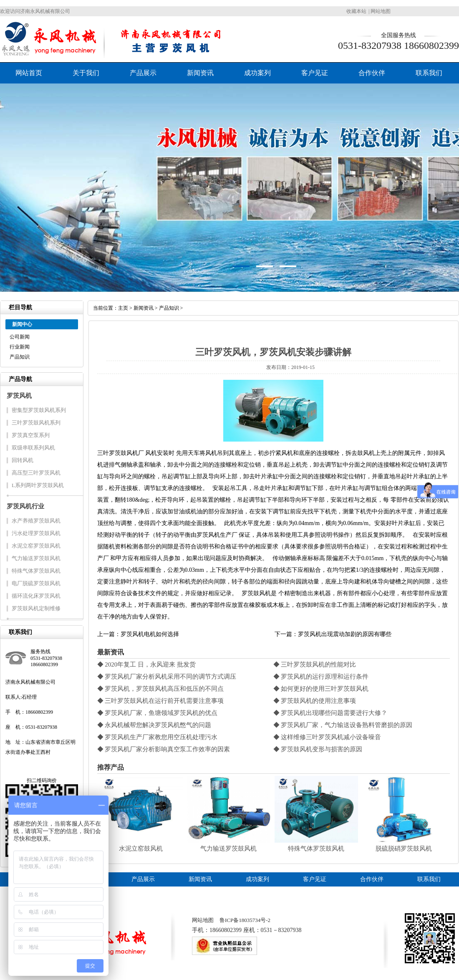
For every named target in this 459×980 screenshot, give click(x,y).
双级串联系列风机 (33, 448)
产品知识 (20, 357)
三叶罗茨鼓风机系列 (36, 423)
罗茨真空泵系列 (31, 435)
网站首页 (29, 73)
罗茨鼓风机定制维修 (36, 608)
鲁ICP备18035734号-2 (245, 920)
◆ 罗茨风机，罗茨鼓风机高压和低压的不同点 (161, 689)
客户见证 (315, 73)
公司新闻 (20, 337)
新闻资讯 (200, 73)
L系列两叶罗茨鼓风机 (38, 485)
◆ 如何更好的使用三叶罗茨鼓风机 (321, 689)
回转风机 (23, 460)
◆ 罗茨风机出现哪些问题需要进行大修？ (330, 713)
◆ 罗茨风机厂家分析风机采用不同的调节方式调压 (167, 677)
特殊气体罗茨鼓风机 (36, 571)
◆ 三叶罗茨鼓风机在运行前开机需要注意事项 (161, 701)
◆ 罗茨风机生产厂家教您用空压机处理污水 (158, 737)
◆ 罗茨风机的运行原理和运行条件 (321, 677)
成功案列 (257, 73)
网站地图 (381, 11)
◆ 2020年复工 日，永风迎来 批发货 (146, 664)
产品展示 (143, 73)
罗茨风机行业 (25, 506)
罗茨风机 (19, 396)
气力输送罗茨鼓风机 (36, 558)
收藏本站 (356, 11)
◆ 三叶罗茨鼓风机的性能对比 (315, 664)
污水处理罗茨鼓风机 (36, 533)
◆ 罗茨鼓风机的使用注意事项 (315, 701)
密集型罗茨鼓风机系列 (39, 410)
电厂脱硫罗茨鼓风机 (36, 583)
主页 (123, 308)
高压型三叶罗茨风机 (36, 473)
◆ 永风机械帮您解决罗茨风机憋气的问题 (154, 725)
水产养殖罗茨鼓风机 (36, 521)
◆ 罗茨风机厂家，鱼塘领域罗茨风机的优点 (158, 713)
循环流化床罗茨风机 (36, 596)
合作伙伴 (372, 73)
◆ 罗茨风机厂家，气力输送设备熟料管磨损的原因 (343, 725)
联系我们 (429, 73)
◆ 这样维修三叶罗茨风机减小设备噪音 (327, 737)
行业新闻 (20, 347)
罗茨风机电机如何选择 (150, 634)
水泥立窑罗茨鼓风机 (36, 546)
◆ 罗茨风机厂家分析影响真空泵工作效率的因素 (164, 749)
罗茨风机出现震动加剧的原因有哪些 (345, 634)
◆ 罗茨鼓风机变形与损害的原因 (318, 749)
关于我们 (86, 73)
